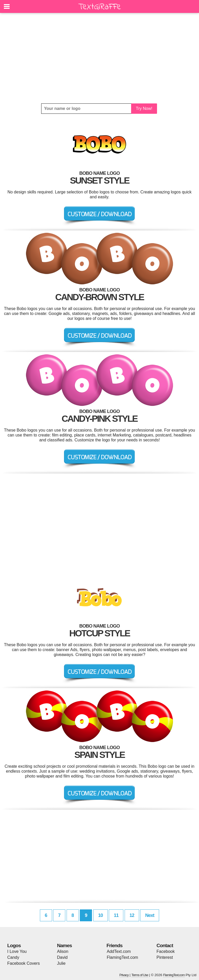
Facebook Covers (23, 963)
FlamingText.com (122, 957)
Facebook (166, 951)
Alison (63, 951)
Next (150, 915)
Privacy (124, 975)
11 (116, 915)
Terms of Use (140, 975)
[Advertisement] (99, 58)
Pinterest (165, 957)
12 (132, 915)
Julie (61, 963)
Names (64, 945)
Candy (13, 957)
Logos (14, 945)
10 (101, 915)
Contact (165, 945)
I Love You (17, 951)
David (62, 957)
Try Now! (144, 108)
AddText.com (119, 951)
